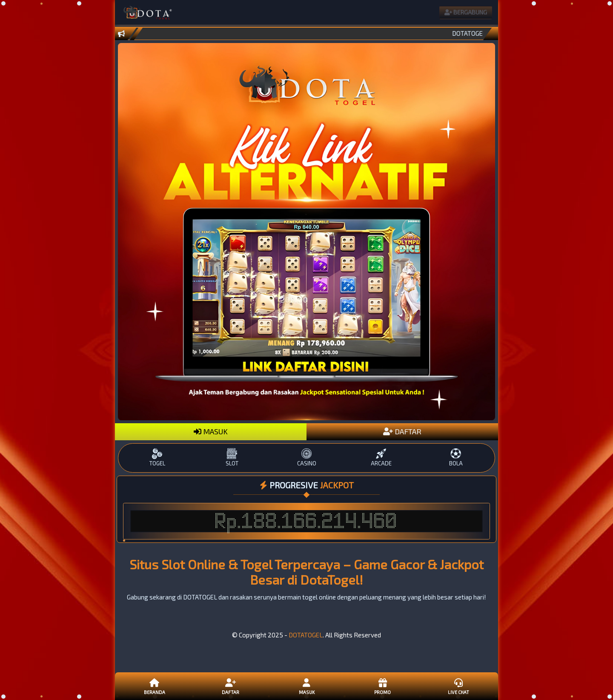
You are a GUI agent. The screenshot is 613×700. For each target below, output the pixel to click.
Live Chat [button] (458, 686)
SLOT (232, 458)
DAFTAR (402, 431)
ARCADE (381, 458)
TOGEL (157, 458)
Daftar (230, 686)
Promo (382, 686)
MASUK (211, 431)
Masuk (306, 686)
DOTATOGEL (306, 635)
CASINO (306, 458)
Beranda (155, 686)
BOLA (456, 458)
